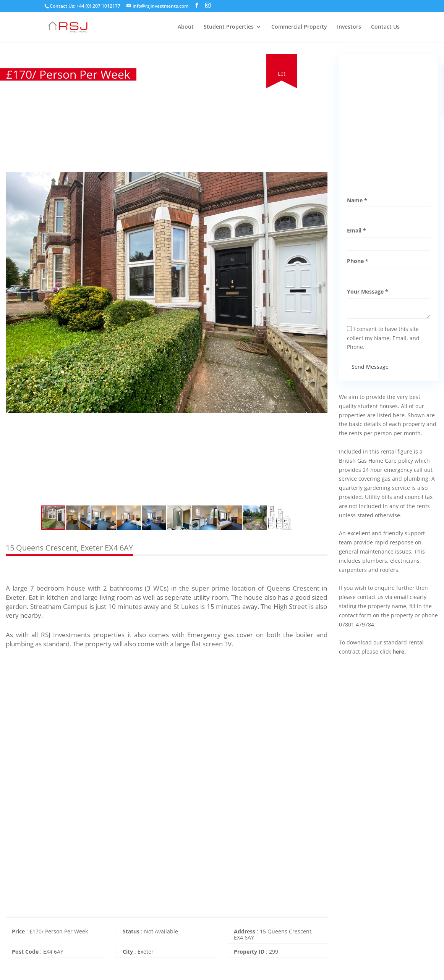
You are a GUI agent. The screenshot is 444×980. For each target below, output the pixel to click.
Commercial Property (299, 27)
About (186, 27)
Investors (349, 27)
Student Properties (229, 27)
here (398, 651)
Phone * (358, 261)
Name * (357, 200)
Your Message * (368, 291)
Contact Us (385, 27)
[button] (321, 61)
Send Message (370, 367)
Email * (356, 230)
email (401, 597)
